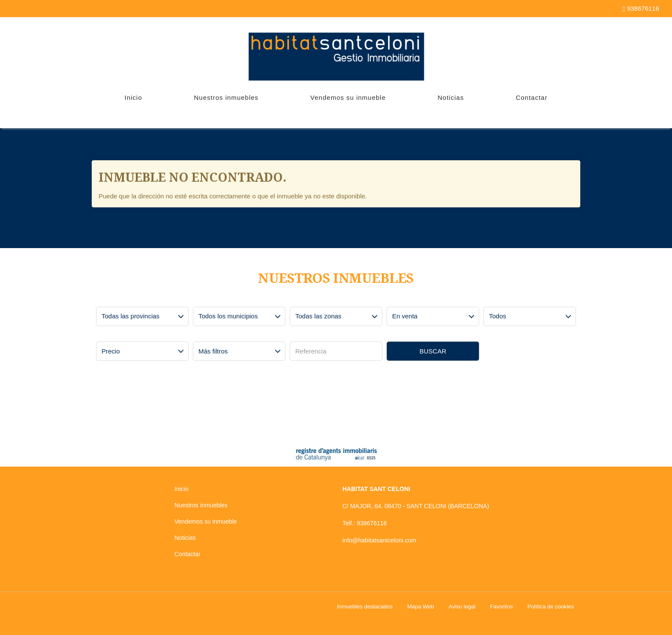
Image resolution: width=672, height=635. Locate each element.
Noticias (451, 97)
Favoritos (501, 607)
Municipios (209, 300)
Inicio (133, 97)
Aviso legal (462, 607)
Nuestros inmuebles (226, 97)
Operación (402, 300)
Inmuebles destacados (365, 607)
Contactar (531, 97)
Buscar (433, 351)
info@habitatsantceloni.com (379, 540)
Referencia (306, 335)
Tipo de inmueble (507, 300)
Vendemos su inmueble (348, 97)
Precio (107, 335)
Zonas (301, 300)
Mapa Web (421, 607)
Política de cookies (551, 607)
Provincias (112, 300)
